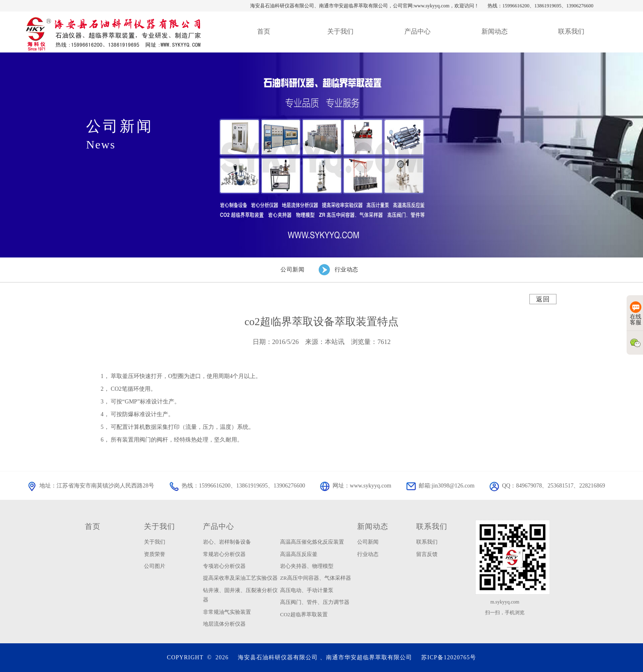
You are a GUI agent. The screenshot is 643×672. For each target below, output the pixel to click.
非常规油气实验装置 (227, 612)
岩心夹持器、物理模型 (307, 566)
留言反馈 (427, 554)
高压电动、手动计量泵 (307, 590)
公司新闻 (368, 542)
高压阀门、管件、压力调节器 (315, 602)
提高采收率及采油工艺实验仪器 (240, 578)
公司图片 (155, 566)
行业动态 (368, 554)
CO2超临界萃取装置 (304, 614)
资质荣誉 (155, 554)
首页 (93, 526)
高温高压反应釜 (299, 554)
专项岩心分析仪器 (224, 566)
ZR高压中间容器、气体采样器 (316, 578)
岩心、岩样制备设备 (227, 542)
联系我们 (432, 526)
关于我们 (160, 526)
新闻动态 (373, 526)
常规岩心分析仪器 (224, 554)
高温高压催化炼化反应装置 (312, 542)
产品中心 (219, 526)
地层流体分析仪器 (224, 624)
